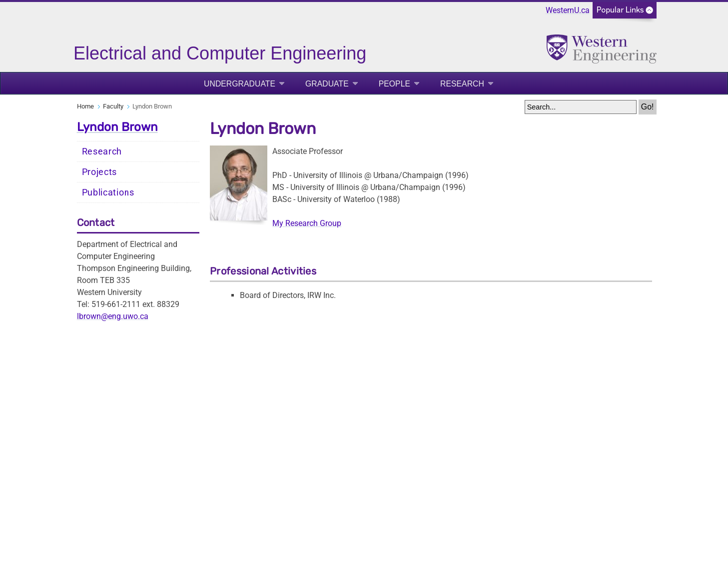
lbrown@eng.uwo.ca (113, 316)
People (394, 84)
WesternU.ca (568, 10)
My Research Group (307, 223)
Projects (100, 172)
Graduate (327, 84)
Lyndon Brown (117, 127)
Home (85, 106)
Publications (108, 192)
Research (462, 84)
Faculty (113, 106)
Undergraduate (240, 84)
